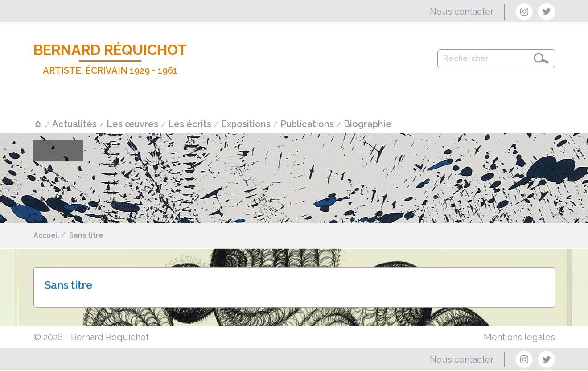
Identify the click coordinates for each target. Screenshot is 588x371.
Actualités (74, 124)
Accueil (46, 236)
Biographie (368, 124)
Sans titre (86, 236)
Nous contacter (462, 12)
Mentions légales (519, 337)
